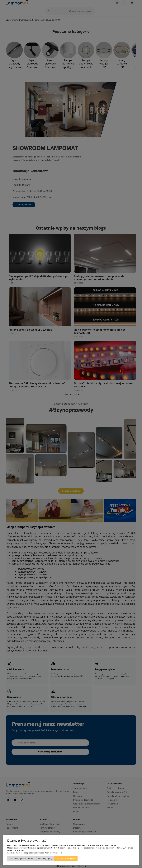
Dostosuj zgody (45, 859)
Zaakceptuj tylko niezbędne (22, 859)
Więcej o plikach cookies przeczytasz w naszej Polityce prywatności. (35, 853)
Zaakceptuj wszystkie (66, 859)
